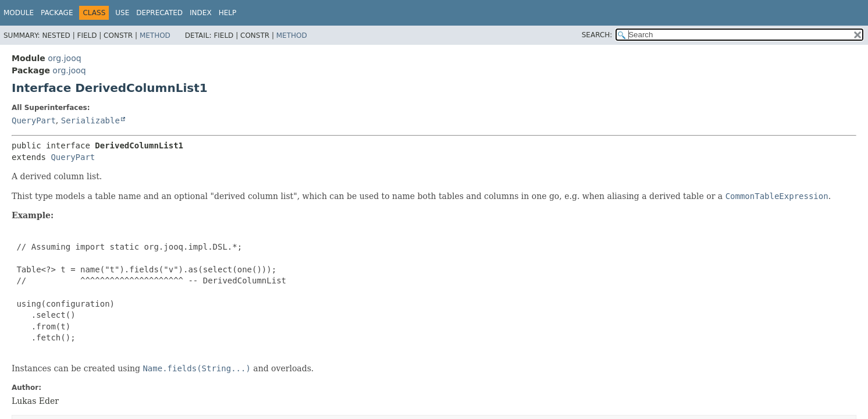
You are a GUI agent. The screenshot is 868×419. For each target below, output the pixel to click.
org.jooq (64, 58)
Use (122, 13)
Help (228, 13)
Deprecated (159, 13)
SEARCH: (597, 35)
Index (201, 13)
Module (19, 13)
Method (155, 35)
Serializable (90, 120)
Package (57, 13)
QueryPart (34, 120)
